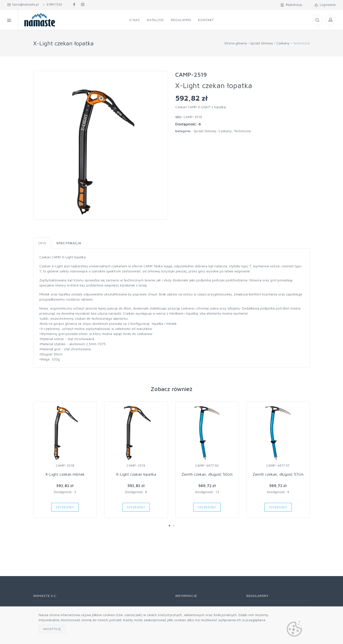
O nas (135, 20)
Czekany (283, 43)
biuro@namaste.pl (23, 4)
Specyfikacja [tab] (69, 243)
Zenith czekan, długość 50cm (207, 474)
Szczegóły (65, 507)
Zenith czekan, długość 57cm (278, 474)
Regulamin (181, 20)
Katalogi (155, 20)
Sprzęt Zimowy (262, 43)
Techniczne (242, 131)
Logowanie (325, 5)
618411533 (53, 4)
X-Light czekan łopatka (136, 474)
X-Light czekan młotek (65, 474)
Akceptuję (52, 629)
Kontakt (206, 20)
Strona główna (236, 43)
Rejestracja (291, 5)
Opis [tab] (42, 243)
